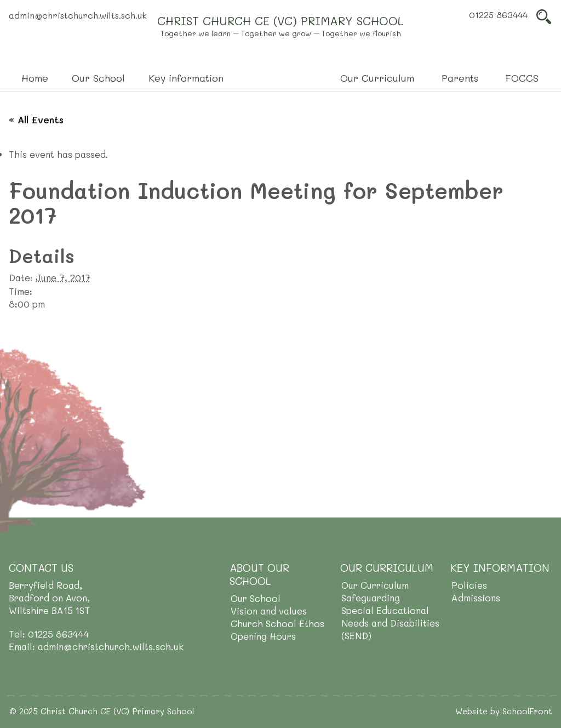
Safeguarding (371, 598)
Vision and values (269, 611)
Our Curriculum (375, 585)
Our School (256, 598)
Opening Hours (263, 636)
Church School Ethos (277, 623)
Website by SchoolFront (504, 711)
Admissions (476, 598)
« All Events (36, 120)
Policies (469, 585)
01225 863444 (498, 15)
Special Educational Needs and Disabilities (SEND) (390, 623)
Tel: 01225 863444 (49, 634)
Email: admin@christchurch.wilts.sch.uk (96, 646)
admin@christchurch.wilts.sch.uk (78, 15)
